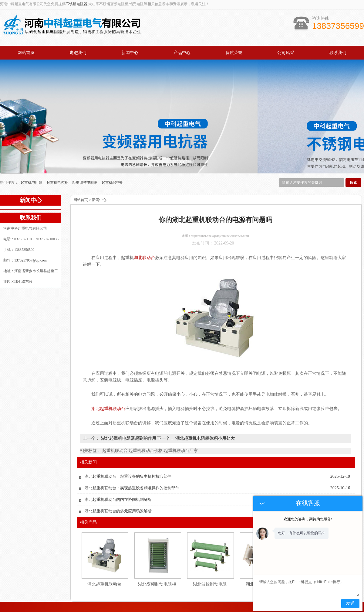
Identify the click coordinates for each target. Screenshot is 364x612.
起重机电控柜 (58, 159)
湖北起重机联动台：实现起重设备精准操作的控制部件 (132, 465)
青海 (223, 608)
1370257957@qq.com (30, 237)
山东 (214, 608)
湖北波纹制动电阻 (210, 561)
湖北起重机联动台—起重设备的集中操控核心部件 (128, 453)
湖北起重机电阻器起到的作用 (128, 415)
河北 (182, 608)
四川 (206, 608)
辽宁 (165, 608)
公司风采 (286, 53)
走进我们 (78, 53)
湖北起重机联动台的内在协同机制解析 (118, 476)
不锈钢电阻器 (76, 4)
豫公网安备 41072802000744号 (182, 603)
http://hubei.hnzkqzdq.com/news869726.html (220, 212)
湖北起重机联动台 (104, 561)
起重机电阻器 (32, 159)
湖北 (198, 608)
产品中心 (182, 53)
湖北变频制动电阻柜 (157, 561)
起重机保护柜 (113, 159)
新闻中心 (130, 53)
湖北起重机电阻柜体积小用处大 (204, 415)
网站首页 (26, 53)
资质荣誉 (234, 53)
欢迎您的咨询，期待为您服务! (308, 519)
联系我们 (338, 53)
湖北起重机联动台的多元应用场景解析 (118, 488)
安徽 (174, 608)
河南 (190, 608)
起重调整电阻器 (85, 159)
